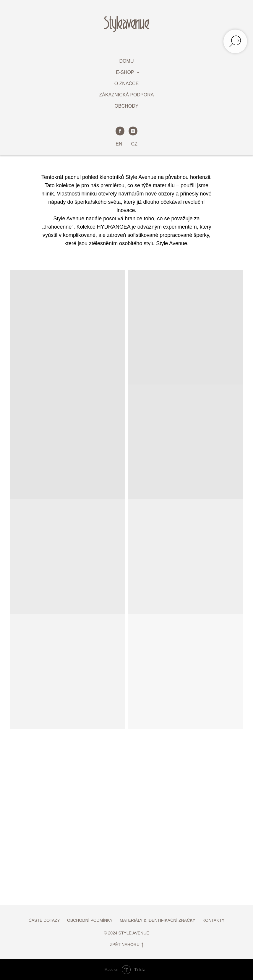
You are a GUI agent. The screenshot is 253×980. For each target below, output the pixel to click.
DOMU (127, 61)
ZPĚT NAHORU (126, 945)
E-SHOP (126, 72)
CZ (134, 144)
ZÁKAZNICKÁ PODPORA (127, 95)
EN (119, 144)
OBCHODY (127, 106)
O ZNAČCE (127, 84)
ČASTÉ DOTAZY (44, 920)
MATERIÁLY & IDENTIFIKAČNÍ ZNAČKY (158, 920)
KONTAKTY (213, 920)
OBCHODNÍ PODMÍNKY (90, 920)
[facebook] (120, 131)
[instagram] (133, 131)
